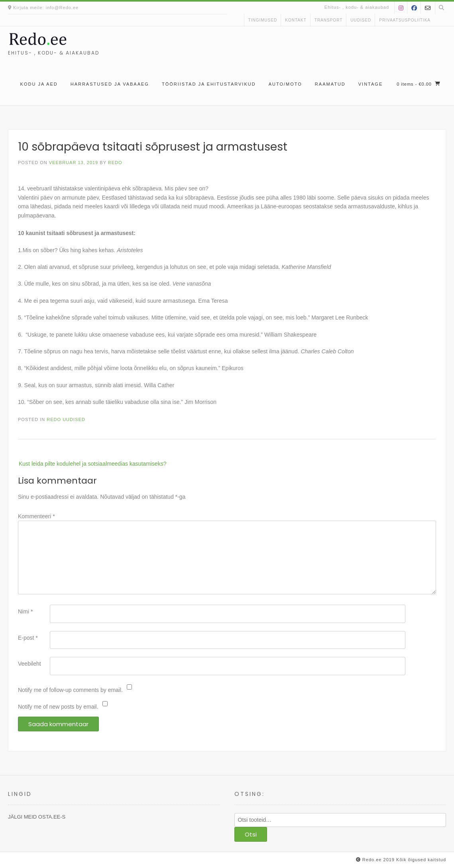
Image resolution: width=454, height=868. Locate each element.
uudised (361, 20)
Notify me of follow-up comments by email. (70, 690)
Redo (115, 163)
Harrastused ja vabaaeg (110, 84)
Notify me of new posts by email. (58, 707)
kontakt (296, 20)
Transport (329, 20)
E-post (28, 638)
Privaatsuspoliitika (405, 20)
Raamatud (330, 84)
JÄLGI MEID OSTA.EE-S (37, 817)
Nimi (25, 611)
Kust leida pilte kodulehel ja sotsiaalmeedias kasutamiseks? (92, 464)
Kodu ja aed (39, 84)
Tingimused (263, 20)
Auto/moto (285, 84)
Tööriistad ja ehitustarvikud (209, 84)
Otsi (251, 834)
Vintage (370, 84)
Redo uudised (66, 419)
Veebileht (29, 664)
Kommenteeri (36, 516)
